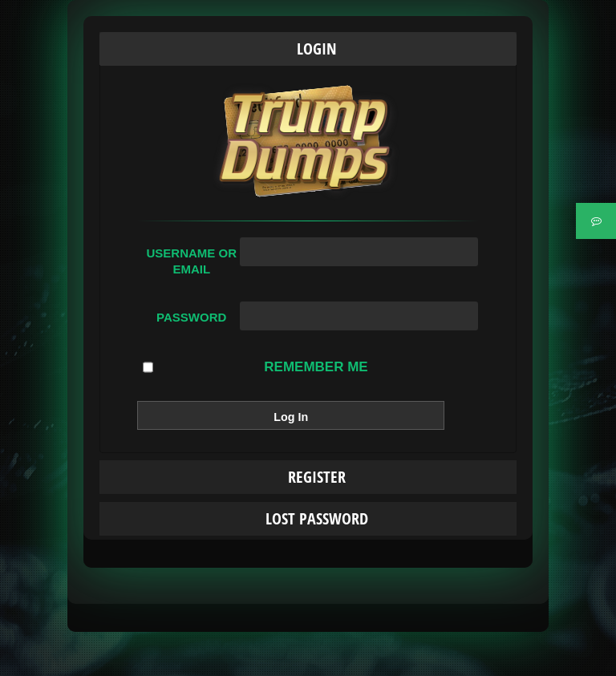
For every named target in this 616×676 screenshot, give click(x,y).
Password (191, 317)
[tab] (308, 49)
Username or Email (191, 261)
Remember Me (255, 367)
